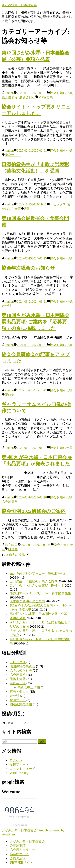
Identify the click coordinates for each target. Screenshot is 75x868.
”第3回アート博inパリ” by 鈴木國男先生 (40, 593)
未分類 (6, 306)
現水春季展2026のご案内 (27, 601)
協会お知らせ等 (61, 93)
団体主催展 (18, 679)
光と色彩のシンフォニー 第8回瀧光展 (38, 573)
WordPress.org (19, 773)
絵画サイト (18, 700)
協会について (19, 854)
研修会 (10, 395)
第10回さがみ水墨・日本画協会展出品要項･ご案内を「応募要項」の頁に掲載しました (35, 322)
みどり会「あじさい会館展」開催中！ (37, 586)
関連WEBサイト (21, 862)
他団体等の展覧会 (22, 666)
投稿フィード (19, 764)
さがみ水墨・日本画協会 (19, 5)
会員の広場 (18, 858)
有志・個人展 (19, 692)
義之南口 (11, 545)
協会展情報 (10, 97)
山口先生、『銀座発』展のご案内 (34, 581)
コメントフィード (22, 769)
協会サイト (13, 155)
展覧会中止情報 (29, 687)
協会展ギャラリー (22, 850)
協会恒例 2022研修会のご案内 (34, 511)
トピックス (58, 204)
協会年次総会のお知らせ (28, 268)
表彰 (27, 209)
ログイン (16, 760)
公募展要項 (18, 846)
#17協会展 (46, 97)
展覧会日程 (27, 97)
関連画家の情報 (21, 704)
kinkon (9, 93)
